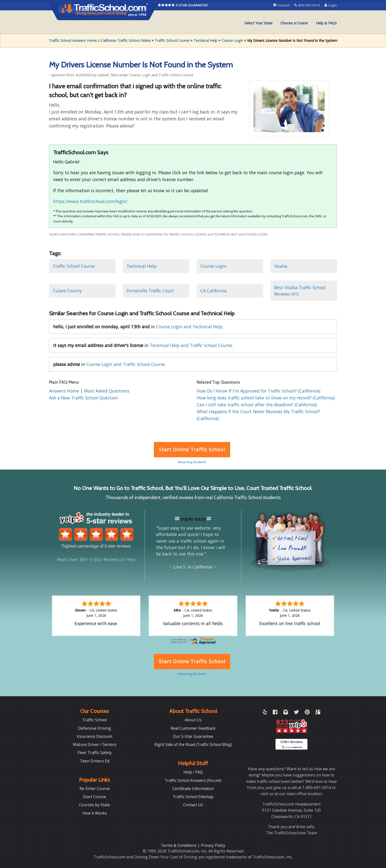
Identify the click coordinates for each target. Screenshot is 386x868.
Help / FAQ (193, 772)
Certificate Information (193, 789)
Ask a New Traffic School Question (83, 398)
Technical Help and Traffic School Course (191, 345)
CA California (214, 291)
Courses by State (95, 805)
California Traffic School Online (126, 40)
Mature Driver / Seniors (95, 744)
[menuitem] (258, 23)
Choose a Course (294, 23)
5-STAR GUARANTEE (183, 5)
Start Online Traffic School (192, 450)
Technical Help (205, 40)
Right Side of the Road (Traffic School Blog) (193, 744)
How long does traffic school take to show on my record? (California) (266, 398)
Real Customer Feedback (193, 728)
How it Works (95, 813)
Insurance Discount (95, 736)
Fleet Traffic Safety (95, 753)
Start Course (95, 797)
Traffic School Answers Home (73, 40)
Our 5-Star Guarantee (193, 736)
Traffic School (95, 720)
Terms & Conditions (179, 845)
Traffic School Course (172, 40)
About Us (193, 720)
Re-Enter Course (95, 789)
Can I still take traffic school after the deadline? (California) (257, 405)
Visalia (281, 266)
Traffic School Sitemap (193, 797)
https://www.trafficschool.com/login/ (90, 201)
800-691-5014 (308, 5)
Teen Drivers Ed (95, 761)
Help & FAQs (326, 23)
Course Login (232, 40)
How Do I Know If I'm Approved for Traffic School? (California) (258, 391)
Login (331, 5)
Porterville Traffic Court (150, 291)
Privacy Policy (213, 845)
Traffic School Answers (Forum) (193, 780)
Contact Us (193, 805)
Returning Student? (192, 462)
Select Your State (258, 23)
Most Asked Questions (107, 391)
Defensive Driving (95, 728)
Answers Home (65, 391)
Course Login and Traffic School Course (126, 364)
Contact (282, 5)
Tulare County (67, 291)
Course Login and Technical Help (189, 327)
